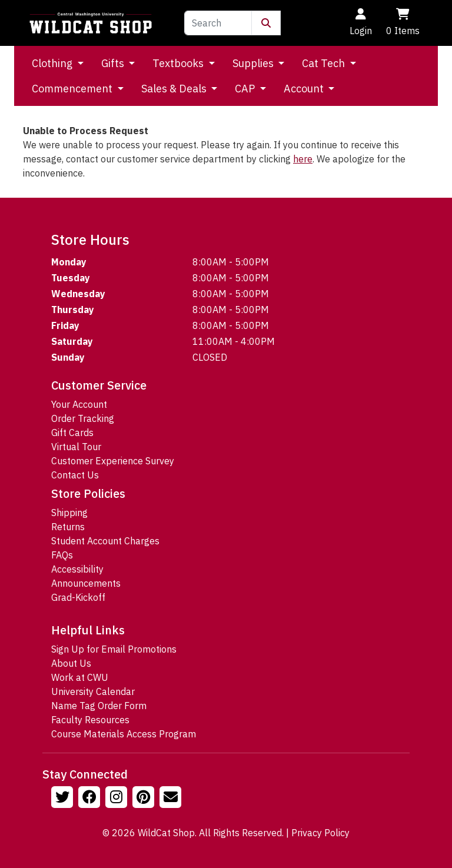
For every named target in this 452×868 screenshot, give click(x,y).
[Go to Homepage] (91, 23)
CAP (246, 89)
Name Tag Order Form (99, 706)
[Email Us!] (172, 799)
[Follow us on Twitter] (64, 799)
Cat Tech (325, 63)
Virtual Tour (76, 447)
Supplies (254, 63)
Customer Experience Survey (113, 461)
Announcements (86, 583)
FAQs (62, 555)
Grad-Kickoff (78, 597)
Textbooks (179, 63)
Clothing (53, 63)
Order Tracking (83, 418)
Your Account (79, 404)
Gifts (114, 63)
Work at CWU (80, 677)
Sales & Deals (175, 89)
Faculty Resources (90, 720)
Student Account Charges (105, 541)
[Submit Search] (266, 23)
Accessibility (77, 569)
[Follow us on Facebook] (91, 799)
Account (305, 89)
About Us (71, 663)
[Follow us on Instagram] (118, 799)
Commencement (73, 89)
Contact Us (75, 475)
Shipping (69, 513)
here (303, 159)
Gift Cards (72, 433)
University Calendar (93, 691)
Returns (68, 527)
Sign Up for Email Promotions (114, 649)
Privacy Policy (320, 833)
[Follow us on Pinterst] (145, 799)
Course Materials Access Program (124, 734)
